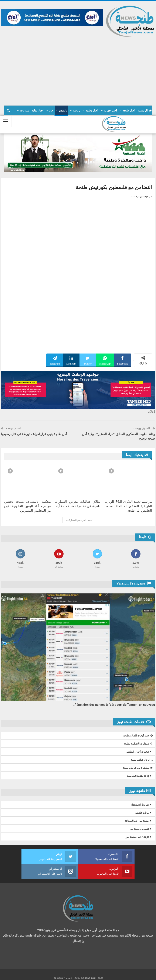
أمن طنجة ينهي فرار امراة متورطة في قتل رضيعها (34, 434)
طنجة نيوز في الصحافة (137, 821)
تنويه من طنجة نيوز (139, 829)
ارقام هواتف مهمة (142, 760)
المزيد (25, 111)
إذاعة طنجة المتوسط (138, 776)
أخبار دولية (38, 111)
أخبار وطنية (92, 111)
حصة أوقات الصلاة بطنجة (138, 736)
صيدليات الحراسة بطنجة (138, 744)
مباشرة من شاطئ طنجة (138, 768)
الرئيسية (145, 111)
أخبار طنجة (129, 111)
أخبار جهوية (110, 111)
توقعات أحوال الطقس (137, 752)
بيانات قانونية (142, 813)
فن (51, 111)
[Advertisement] (78, 69)
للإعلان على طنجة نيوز (137, 837)
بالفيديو (63, 111)
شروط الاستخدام (140, 805)
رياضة (76, 111)
